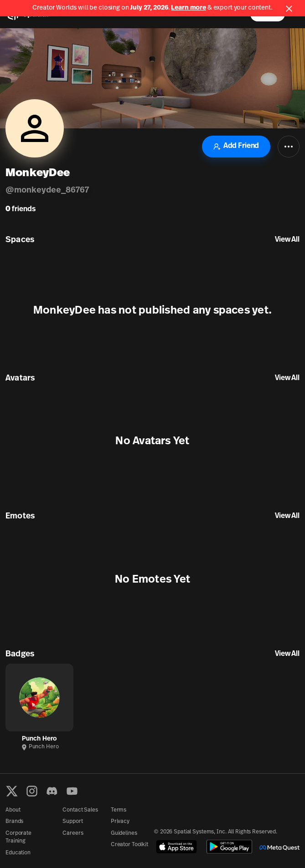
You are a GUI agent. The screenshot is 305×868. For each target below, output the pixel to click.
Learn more (189, 8)
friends (21, 209)
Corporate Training (18, 837)
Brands (14, 822)
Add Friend (236, 146)
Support (72, 822)
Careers (73, 833)
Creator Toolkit (129, 845)
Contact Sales (80, 810)
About (13, 810)
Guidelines (124, 833)
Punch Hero (39, 739)
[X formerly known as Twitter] (12, 791)
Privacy (120, 822)
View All (287, 240)
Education (18, 853)
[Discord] (52, 791)
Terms (119, 810)
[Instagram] (32, 791)
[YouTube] (72, 791)
